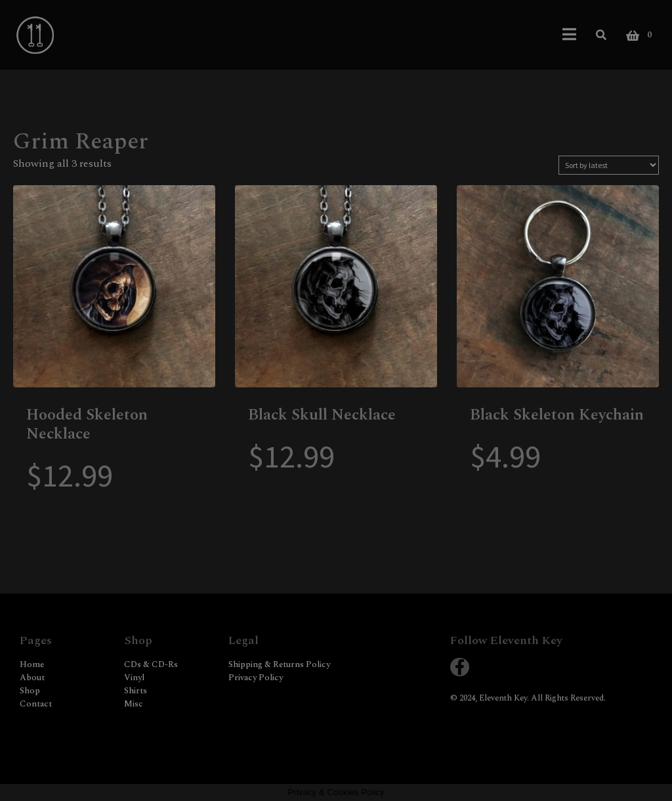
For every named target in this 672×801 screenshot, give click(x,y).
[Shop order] (609, 165)
